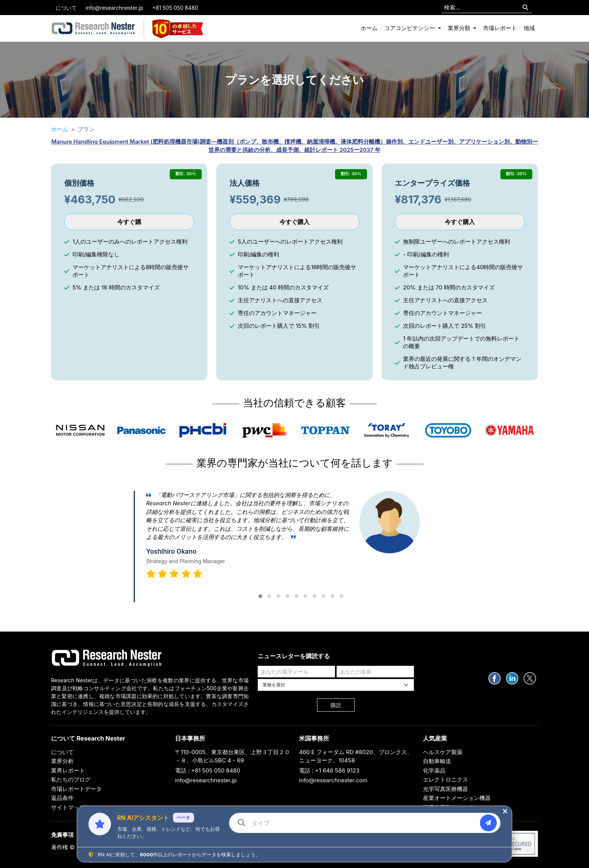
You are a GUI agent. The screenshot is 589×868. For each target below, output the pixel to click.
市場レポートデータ (76, 789)
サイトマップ (68, 807)
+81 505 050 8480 (175, 8)
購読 (336, 705)
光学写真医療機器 (446, 789)
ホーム (369, 28)
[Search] (525, 8)
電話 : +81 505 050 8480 (208, 770)
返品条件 (62, 798)
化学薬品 (434, 770)
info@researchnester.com (333, 780)
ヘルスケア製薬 (443, 752)
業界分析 (62, 761)
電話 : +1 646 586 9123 (329, 770)
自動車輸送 (437, 761)
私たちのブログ (71, 779)
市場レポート (500, 28)
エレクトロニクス (446, 779)
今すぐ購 (129, 222)
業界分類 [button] (460, 28)
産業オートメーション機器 (457, 798)
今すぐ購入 (294, 222)
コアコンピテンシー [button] (410, 28)
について (66, 8)
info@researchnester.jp (114, 8)
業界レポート (68, 770)
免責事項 (62, 835)
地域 (529, 28)
